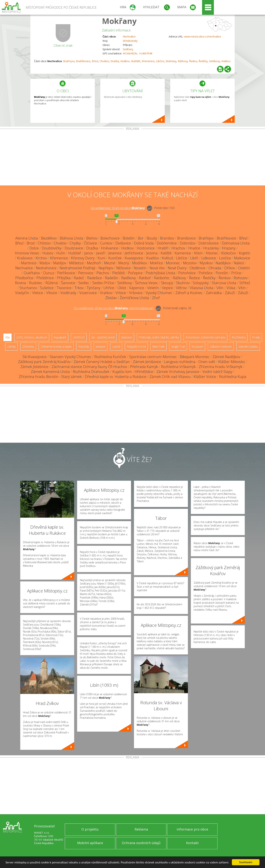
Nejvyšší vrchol (136, 347)
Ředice (193, 61)
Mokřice (156, 263)
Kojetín (245, 253)
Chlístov (44, 243)
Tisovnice (64, 288)
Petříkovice (66, 273)
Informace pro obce (192, 829)
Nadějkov (223, 263)
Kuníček (115, 258)
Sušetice (47, 288)
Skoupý (167, 283)
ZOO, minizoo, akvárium (32, 337)
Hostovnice (146, 248)
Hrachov (178, 248)
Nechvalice (129, 36)
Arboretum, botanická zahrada (205, 337)
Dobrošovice (209, 243)
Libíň (194, 258)
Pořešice (206, 273)
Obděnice (197, 268)
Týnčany (93, 288)
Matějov (60, 263)
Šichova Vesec (146, 283)
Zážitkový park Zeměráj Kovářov (44, 362)
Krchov (41, 258)
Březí (95, 61)
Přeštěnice (45, 278)
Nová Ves (157, 268)
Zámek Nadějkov (226, 357)
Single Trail (178, 347)
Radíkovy (129, 278)
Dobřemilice (167, 243)
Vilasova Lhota (202, 288)
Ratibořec (162, 278)
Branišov (167, 238)
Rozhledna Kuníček (110, 357)
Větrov (181, 288)
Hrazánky (211, 248)
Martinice (29, 263)
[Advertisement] (132, 158)
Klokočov (228, 253)
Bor (141, 238)
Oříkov (230, 268)
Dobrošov (188, 243)
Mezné (110, 263)
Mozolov (190, 263)
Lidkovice (209, 258)
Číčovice (90, 243)
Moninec (173, 263)
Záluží (230, 293)
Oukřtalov (32, 273)
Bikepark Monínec (195, 357)
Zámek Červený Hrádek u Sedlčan (102, 362)
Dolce (34, 248)
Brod (31, 243)
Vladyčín (22, 293)
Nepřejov (106, 268)
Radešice (94, 278)
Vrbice (121, 293)
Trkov (79, 288)
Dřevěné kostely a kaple (56, 347)
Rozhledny (239, 337)
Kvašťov (153, 258)
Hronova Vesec (27, 253)
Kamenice (183, 253)
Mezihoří (94, 263)
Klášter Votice (205, 377)
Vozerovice (88, 293)
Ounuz (49, 273)
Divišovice (123, 243)
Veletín (153, 288)
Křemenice (148, 61)
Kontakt (192, 843)
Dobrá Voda (144, 243)
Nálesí (239, 263)
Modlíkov (139, 263)
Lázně (116, 347)
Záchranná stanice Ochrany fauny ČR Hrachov (89, 367)
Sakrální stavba (248, 347)
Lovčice (225, 258)
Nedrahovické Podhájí (77, 268)
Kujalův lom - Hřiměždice (133, 372)
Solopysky (201, 283)
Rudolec (36, 283)
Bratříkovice (83, 61)
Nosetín (140, 268)
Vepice (167, 288)
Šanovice (68, 283)
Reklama (141, 829)
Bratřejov (69, 61)
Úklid (122, 288)
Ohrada (215, 268)
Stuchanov (28, 288)
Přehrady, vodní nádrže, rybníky (159, 337)
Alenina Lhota (27, 238)
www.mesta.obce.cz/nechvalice (203, 36)
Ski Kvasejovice (35, 357)
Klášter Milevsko (232, 362)
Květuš (167, 258)
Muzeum (197, 347)
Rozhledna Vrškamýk (178, 367)
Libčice (160, 61)
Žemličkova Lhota (134, 298)
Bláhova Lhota (71, 238)
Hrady (256, 337)
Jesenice (115, 253)
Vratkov (226, 61)
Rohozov (241, 278)
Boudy (152, 238)
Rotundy (84, 347)
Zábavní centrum (221, 347)
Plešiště (119, 273)
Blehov (92, 238)
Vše (7, 337)
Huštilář (136, 61)
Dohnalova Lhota (236, 243)
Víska (231, 288)
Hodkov (125, 61)
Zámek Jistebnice (34, 367)
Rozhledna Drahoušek (91, 372)
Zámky (11, 347)
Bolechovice (110, 238)
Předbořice (24, 278)
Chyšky (75, 243)
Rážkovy (183, 61)
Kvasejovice (134, 258)
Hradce (194, 248)
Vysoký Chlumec (159, 293)
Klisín (198, 253)
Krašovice (25, 258)
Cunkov (106, 243)
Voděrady (68, 293)
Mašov (45, 263)
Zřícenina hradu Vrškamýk (221, 367)
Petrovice (86, 273)
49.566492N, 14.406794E (138, 53)
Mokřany (119, 21)
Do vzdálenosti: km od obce (118, 208)
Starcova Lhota (224, 283)
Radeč (79, 278)
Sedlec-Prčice (103, 283)
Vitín (242, 288)
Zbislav (111, 298)
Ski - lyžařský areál (103, 337)
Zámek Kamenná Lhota (50, 372)
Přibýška (64, 278)
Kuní (101, 258)
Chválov (104, 61)
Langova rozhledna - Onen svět (190, 362)
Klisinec (212, 253)
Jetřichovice (134, 253)
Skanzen (127, 337)
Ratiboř (145, 278)
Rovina (21, 283)
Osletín (244, 268)
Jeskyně (101, 347)
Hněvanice (110, 248)
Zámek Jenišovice (147, 362)
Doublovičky (52, 248)
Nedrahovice (46, 268)
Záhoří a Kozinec (189, 293)
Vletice (38, 293)
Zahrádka (214, 293)
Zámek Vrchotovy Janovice (178, 372)
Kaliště (166, 253)
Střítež (245, 283)
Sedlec (84, 283)
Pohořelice (187, 273)
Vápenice (137, 288)
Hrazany (229, 248)
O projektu (90, 829)
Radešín (112, 278)
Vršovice (136, 293)
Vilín (220, 288)
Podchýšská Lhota (160, 273)
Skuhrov (183, 283)
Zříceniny (28, 347)
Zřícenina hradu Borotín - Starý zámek (50, 377)
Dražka (115, 61)
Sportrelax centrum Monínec (153, 357)
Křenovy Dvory (83, 258)
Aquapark (60, 337)
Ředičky (203, 61)
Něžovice (123, 268)
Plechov (103, 273)
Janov (89, 253)
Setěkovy (214, 61)
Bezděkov (49, 238)
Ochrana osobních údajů (141, 843)
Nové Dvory (177, 268)
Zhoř (156, 298)
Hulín (61, 253)
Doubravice (74, 248)
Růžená (52, 283)
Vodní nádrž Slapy (217, 372)
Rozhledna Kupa (233, 377)
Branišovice (186, 238)
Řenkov (225, 278)
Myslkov (206, 263)
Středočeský (130, 41)
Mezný (124, 263)
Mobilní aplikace (90, 843)
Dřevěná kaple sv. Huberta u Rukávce (116, 377)
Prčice (236, 273)
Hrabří (163, 248)
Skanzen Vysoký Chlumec (70, 357)
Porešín (222, 273)
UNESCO (79, 337)
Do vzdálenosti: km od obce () (114, 308)
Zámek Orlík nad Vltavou (170, 377)
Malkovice (242, 258)
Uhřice (109, 288)
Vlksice (52, 293)
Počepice (135, 273)
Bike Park (158, 347)
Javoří (101, 253)
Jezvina (152, 253)
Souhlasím (246, 862)
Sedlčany (128, 49)
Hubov (48, 253)
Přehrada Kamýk (144, 367)
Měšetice (76, 263)
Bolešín (129, 238)
